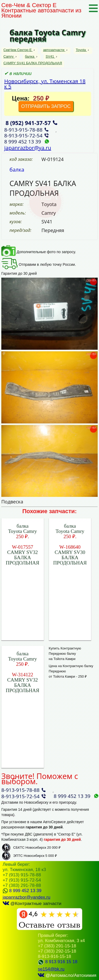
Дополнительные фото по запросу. (39, 252)
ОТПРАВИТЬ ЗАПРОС (46, 106)
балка (30, 56)
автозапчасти (54, 50)
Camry (9, 56)
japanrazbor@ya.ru (28, 148)
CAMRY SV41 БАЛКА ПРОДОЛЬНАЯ (33, 63)
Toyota (81, 50)
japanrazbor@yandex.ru (27, 897)
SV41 (50, 56)
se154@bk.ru (51, 969)
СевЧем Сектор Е (18, 50)
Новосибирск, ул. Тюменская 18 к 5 (45, 84)
